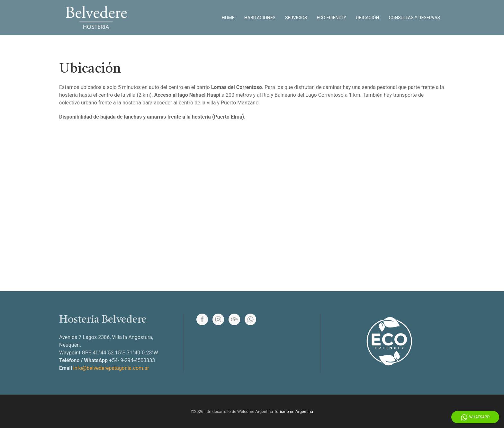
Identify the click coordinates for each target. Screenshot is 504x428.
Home (228, 18)
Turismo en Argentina (293, 411)
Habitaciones (260, 18)
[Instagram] (218, 319)
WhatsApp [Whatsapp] (475, 417)
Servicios (296, 18)
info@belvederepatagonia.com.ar (111, 368)
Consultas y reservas (414, 18)
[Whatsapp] (250, 319)
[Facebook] (202, 319)
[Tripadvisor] (234, 319)
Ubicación (367, 18)
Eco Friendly (331, 18)
